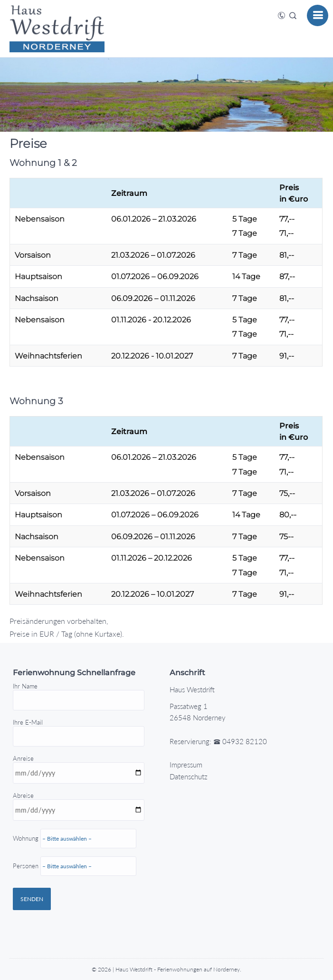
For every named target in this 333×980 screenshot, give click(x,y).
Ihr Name (79, 693)
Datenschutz (189, 776)
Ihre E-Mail (79, 729)
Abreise (81, 854)
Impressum (186, 765)
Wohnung (81, 876)
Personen (75, 886)
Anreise (81, 836)
